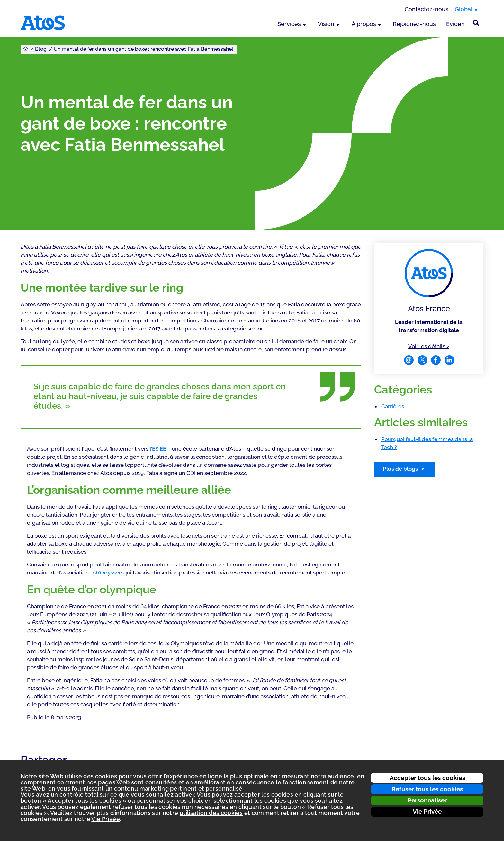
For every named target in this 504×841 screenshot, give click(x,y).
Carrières (393, 406)
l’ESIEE (158, 449)
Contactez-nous (427, 9)
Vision (326, 24)
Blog (41, 49)
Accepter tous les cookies (427, 778)
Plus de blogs (400, 469)
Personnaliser (427, 800)
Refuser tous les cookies (427, 789)
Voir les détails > (429, 346)
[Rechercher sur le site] (476, 23)
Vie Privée (427, 811)
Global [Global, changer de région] (464, 9)
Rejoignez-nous (414, 24)
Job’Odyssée (106, 573)
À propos (364, 24)
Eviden (455, 24)
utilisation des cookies (211, 813)
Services (289, 24)
